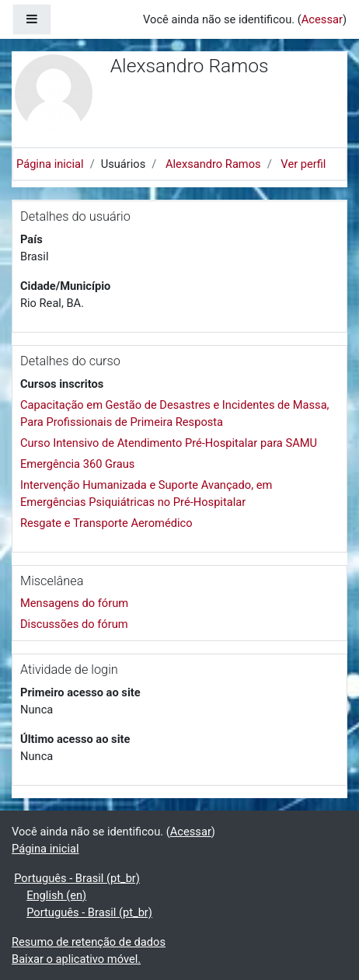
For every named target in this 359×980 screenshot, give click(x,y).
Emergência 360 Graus (77, 464)
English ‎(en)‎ (56, 895)
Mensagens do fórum (74, 603)
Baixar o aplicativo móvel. (76, 959)
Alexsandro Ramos (213, 164)
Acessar (322, 19)
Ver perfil (303, 164)
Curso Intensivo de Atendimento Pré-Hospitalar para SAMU (169, 443)
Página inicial (50, 164)
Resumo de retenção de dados (89, 942)
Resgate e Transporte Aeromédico (106, 523)
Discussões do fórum (74, 624)
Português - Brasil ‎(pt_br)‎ (77, 878)
